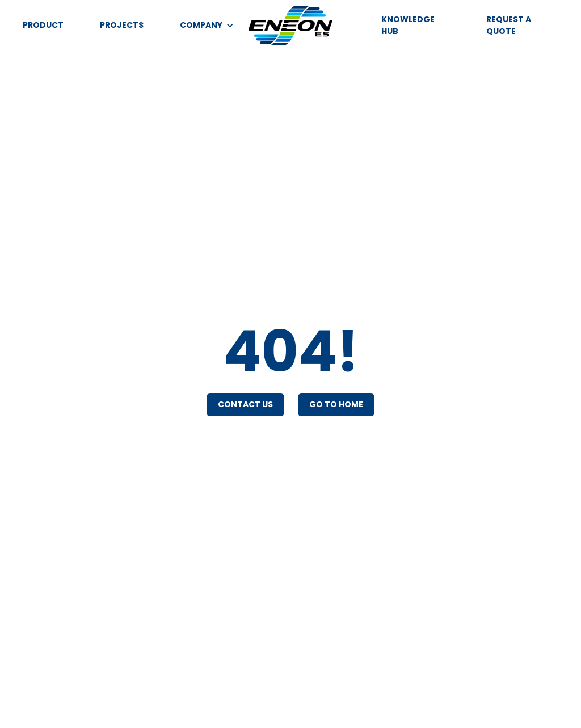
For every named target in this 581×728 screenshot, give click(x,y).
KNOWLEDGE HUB (408, 25)
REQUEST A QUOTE (509, 25)
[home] (290, 26)
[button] (207, 25)
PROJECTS (122, 25)
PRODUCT (43, 25)
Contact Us (245, 404)
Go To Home (336, 404)
